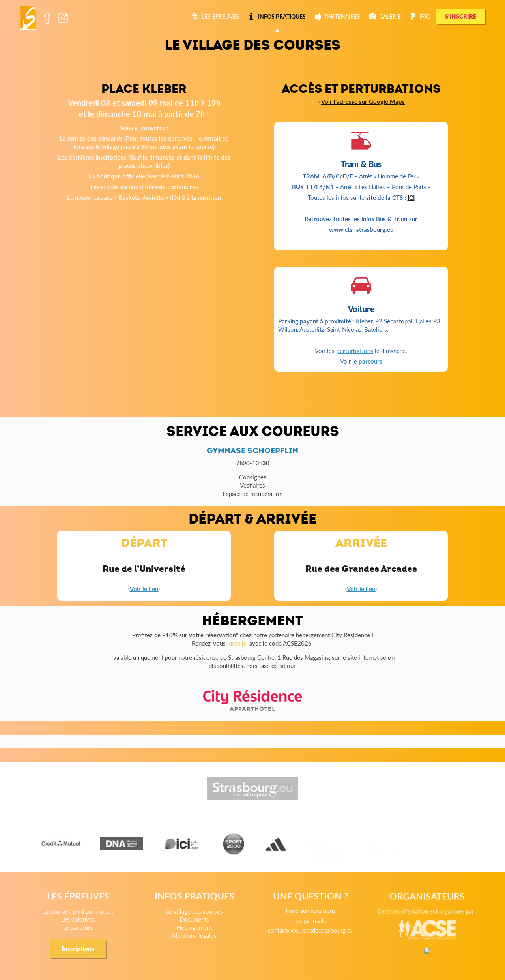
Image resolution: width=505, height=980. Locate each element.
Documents (199, 932)
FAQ (420, 16)
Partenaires (337, 16)
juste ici (238, 643)
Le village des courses (198, 925)
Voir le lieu (144, 589)
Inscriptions (90, 956)
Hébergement (199, 939)
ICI (411, 197)
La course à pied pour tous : (91, 925)
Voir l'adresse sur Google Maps (363, 101)
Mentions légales (198, 945)
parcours (370, 361)
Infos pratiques (277, 16)
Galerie (385, 16)
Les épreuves (215, 16)
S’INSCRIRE (461, 16)
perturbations (355, 350)
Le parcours (90, 938)
